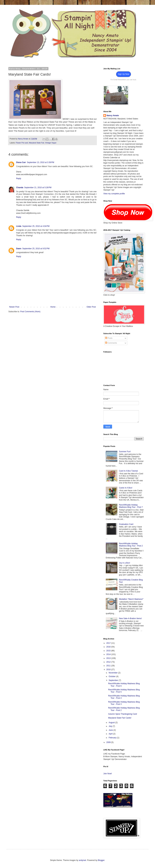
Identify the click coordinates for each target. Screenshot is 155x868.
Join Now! (108, 774)
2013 (109, 658)
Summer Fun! (125, 452)
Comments (111, 343)
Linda (19, 226)
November (113, 673)
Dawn (19, 249)
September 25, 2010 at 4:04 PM (36, 226)
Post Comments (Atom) (30, 312)
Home (53, 307)
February (113, 738)
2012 (109, 662)
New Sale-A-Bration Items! (130, 618)
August (112, 723)
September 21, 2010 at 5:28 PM (38, 188)
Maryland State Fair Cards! (120, 718)
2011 (109, 666)
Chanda (20, 188)
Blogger (101, 860)
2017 (109, 643)
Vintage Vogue (51, 143)
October (112, 676)
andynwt (82, 860)
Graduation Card (126, 524)
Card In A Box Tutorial (128, 471)
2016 (109, 647)
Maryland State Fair (36, 143)
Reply (19, 178)
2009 (109, 742)
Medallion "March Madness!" (131, 599)
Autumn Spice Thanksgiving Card (123, 714)
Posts (109, 338)
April (111, 734)
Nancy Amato (113, 116)
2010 (109, 670)
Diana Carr (21, 162)
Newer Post (14, 307)
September (114, 680)
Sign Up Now (124, 74)
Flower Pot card (22, 143)
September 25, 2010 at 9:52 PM (36, 249)
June (111, 730)
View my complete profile (114, 194)
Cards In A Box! (126, 488)
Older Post (91, 307)
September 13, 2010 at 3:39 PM (41, 162)
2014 (109, 654)
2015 (109, 651)
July (111, 726)
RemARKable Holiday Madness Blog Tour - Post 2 (131, 545)
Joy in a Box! (125, 563)
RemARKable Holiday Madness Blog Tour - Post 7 (131, 506)
